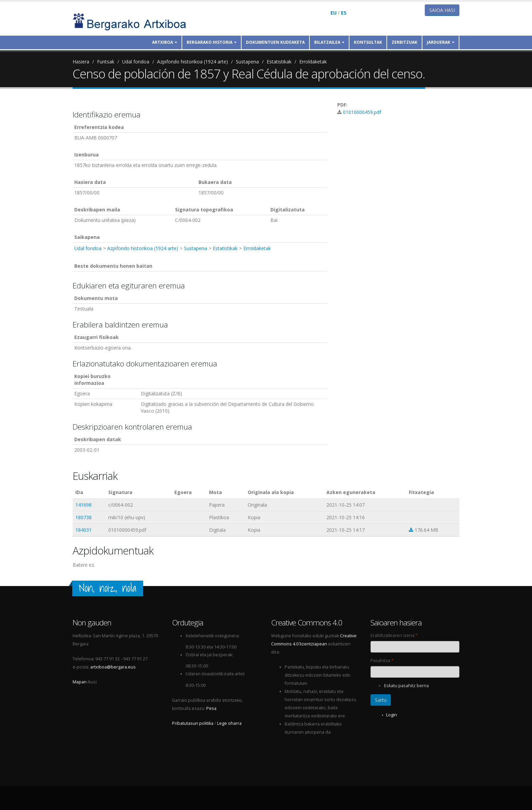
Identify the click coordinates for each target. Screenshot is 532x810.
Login (392, 715)
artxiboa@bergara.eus (113, 667)
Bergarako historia (212, 42)
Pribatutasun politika (193, 723)
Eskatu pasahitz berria (406, 686)
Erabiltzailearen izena (394, 635)
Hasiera (81, 62)
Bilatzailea (329, 42)
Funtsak (106, 62)
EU (334, 13)
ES (344, 13)
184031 (83, 530)
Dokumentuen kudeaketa (275, 42)
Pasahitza (382, 661)
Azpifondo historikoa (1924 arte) (193, 62)
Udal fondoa (136, 62)
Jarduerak (441, 42)
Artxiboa (165, 42)
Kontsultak (368, 42)
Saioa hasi (442, 10)
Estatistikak (279, 62)
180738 (83, 517)
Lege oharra (229, 723)
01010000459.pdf (362, 112)
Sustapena (247, 62)
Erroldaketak (313, 62)
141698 (83, 505)
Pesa (211, 708)
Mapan (80, 682)
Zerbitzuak (404, 42)
